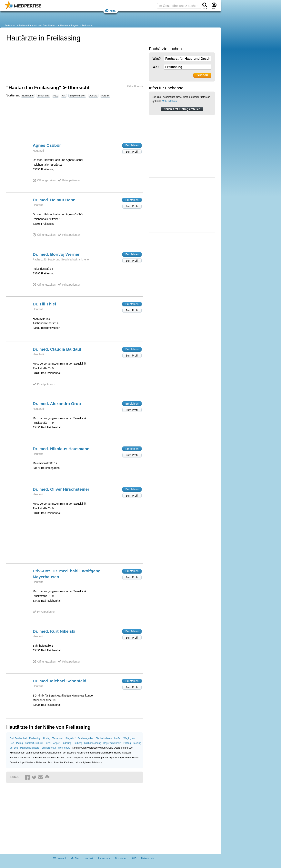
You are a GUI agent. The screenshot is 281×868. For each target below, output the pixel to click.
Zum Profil (132, 152)
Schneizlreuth (49, 748)
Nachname (28, 96)
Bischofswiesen (104, 738)
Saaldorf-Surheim (34, 743)
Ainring (46, 738)
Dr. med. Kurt (54, 631)
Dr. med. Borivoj (56, 254)
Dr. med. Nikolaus (61, 449)
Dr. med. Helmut (54, 200)
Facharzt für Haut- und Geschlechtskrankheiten (43, 26)
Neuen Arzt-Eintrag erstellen (182, 109)
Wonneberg (64, 748)
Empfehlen (132, 145)
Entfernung (43, 96)
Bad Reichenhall (18, 738)
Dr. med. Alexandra (57, 404)
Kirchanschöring (93, 743)
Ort (64, 96)
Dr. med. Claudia (57, 349)
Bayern (75, 26)
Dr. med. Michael (60, 681)
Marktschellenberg (30, 748)
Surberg (78, 743)
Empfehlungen (77, 96)
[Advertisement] (75, 119)
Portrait (105, 96)
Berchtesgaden (86, 738)
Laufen (118, 738)
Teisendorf (58, 738)
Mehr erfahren (169, 101)
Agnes (47, 145)
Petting (127, 743)
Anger (56, 743)
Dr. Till (44, 304)
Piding (20, 743)
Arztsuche (10, 26)
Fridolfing (67, 743)
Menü (111, 11)
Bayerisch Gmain (112, 743)
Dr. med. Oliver (61, 489)
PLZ (55, 96)
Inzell (48, 743)
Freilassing (87, 26)
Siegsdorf (70, 738)
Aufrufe (93, 96)
